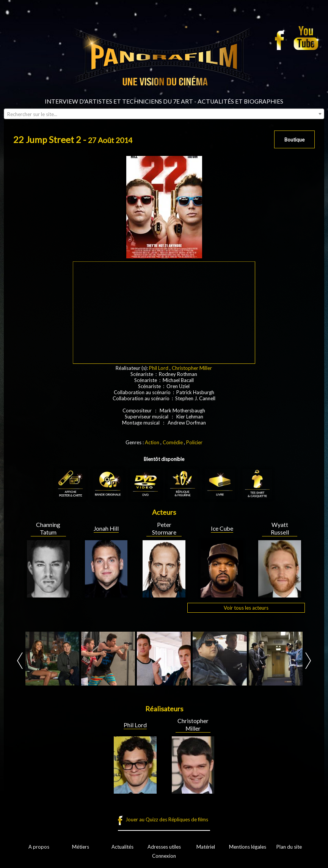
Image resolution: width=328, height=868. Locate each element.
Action (152, 442)
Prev (20, 661)
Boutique (294, 140)
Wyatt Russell (280, 528)
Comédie (173, 442)
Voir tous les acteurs (246, 608)
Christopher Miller (192, 368)
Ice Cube (222, 528)
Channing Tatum (48, 528)
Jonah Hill (106, 528)
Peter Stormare (164, 528)
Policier (194, 442)
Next (308, 661)
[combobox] (164, 114)
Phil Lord (159, 368)
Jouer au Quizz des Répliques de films (167, 819)
